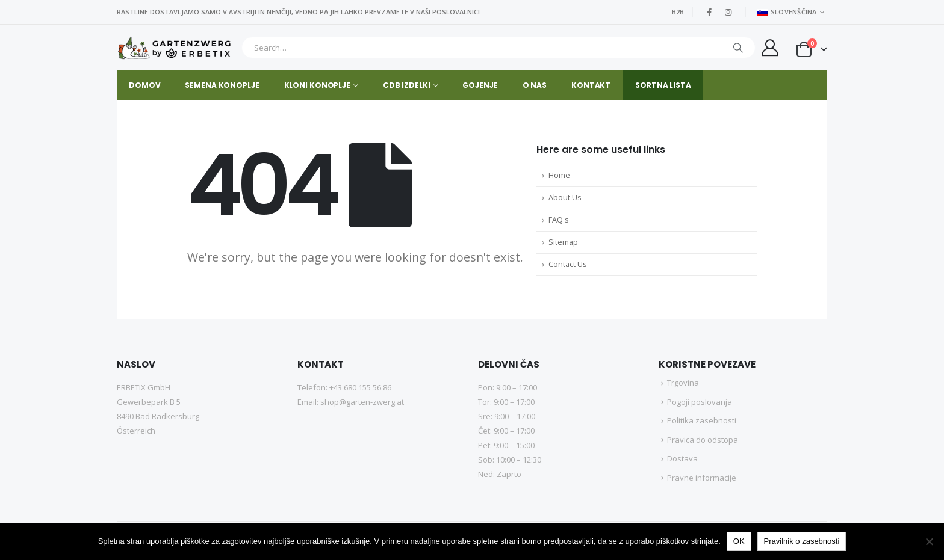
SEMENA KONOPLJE (222, 85)
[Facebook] (710, 12)
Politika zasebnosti (702, 420)
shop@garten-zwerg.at (362, 402)
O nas (535, 85)
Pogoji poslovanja (700, 402)
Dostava (682, 458)
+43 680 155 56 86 (360, 387)
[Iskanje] (738, 48)
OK (739, 541)
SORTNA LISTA (663, 85)
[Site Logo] (176, 48)
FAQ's (559, 220)
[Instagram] (728, 12)
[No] (929, 541)
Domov (144, 85)
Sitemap (563, 242)
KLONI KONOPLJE (317, 85)
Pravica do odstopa (703, 440)
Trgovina (683, 383)
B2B (678, 12)
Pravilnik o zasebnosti (802, 541)
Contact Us (568, 264)
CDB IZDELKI (407, 85)
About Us (565, 198)
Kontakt (591, 85)
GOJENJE (480, 85)
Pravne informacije (702, 478)
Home (559, 175)
